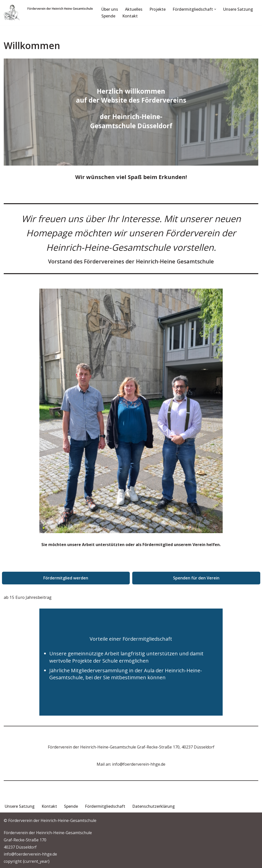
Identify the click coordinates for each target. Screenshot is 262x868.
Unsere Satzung (238, 9)
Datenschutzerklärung (154, 806)
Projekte (158, 9)
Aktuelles (134, 9)
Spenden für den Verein (196, 578)
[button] (215, 9)
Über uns (110, 9)
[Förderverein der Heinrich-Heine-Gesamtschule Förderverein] (12, 13)
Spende (108, 16)
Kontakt (130, 16)
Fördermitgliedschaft (105, 806)
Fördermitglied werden (66, 578)
